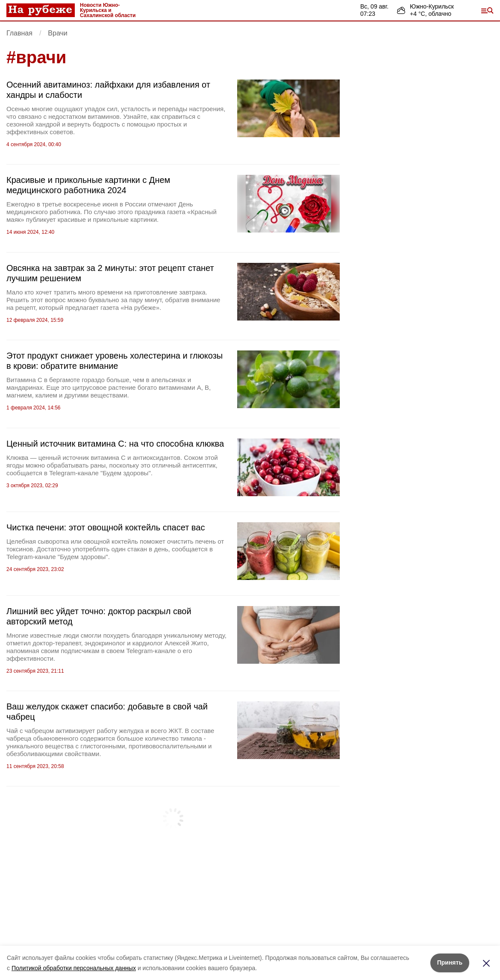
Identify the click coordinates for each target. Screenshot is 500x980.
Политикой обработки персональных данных (74, 968)
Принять (450, 962)
